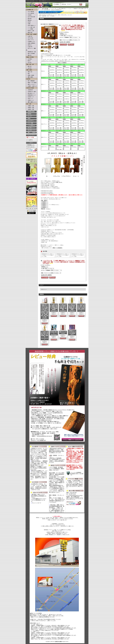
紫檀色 (50, 66)
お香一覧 (29, 68)
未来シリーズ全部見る (62, 63)
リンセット (48, 209)
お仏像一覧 (29, 47)
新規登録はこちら (31, 145)
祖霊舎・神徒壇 (30, 75)
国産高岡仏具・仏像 (31, 52)
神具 (28, 74)
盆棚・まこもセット (31, 84)
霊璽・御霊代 (30, 77)
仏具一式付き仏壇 (30, 17)
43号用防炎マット (45, 207)
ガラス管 (47, 185)
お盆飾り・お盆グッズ (31, 86)
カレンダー (30, 116)
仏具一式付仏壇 (45, 9)
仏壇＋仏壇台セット (31, 25)
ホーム (39, 9)
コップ (53, 185)
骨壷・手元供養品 (30, 54)
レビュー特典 (30, 123)
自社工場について (31, 128)
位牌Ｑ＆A (29, 45)
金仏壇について (30, 97)
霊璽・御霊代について (31, 102)
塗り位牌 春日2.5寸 (54, 333)
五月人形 (29, 63)
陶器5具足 (43, 209)
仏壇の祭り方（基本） (31, 92)
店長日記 (29, 114)
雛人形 (28, 61)
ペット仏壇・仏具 (30, 27)
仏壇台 (28, 24)
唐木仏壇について (30, 93)
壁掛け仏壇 (29, 32)
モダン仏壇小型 (30, 12)
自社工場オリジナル (32, 130)
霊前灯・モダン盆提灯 (31, 83)
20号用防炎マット (45, 206)
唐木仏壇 (29, 19)
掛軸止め (46, 201)
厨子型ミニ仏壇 (30, 31)
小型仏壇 (29, 15)
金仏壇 (28, 22)
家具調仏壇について (31, 95)
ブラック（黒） (52, 75)
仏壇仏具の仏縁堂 (58, 642)
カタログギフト (31, 121)
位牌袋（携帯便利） (31, 43)
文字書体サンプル (30, 41)
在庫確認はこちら (63, 34)
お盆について (30, 99)
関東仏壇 (29, 20)
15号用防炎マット (45, 202)
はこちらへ (51, 194)
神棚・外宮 (29, 72)
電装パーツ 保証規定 (32, 132)
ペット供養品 (30, 29)
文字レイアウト (30, 40)
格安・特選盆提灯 (30, 81)
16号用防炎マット (45, 203)
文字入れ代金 (30, 38)
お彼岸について (30, 100)
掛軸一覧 (29, 55)
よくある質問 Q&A (31, 125)
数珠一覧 (29, 66)
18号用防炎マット (45, 205)
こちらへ (49, 181)
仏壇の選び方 (30, 90)
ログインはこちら (31, 147)
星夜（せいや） (59, 182)
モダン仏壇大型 (30, 13)
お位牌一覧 (29, 36)
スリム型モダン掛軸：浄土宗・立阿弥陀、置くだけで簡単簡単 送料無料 (45, 336)
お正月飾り (29, 59)
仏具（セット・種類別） (31, 49)
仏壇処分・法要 (30, 106)
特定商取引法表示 (31, 112)
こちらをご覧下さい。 (77, 484)
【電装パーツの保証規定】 (57, 248)
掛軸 (42, 201)
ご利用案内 (57, 4)
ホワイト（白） (52, 76)
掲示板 (29, 118)
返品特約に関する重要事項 (65, 42)
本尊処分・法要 (30, 108)
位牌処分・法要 (30, 109)
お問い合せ (64, 4)
